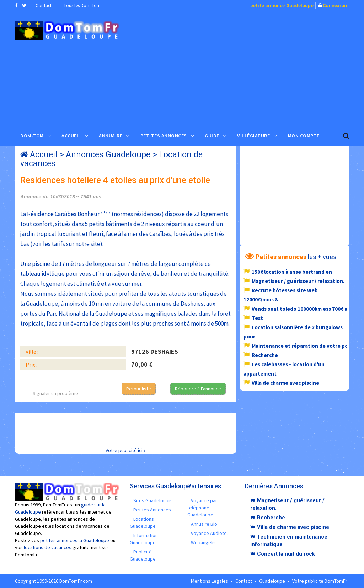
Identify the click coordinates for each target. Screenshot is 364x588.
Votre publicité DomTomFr (320, 581)
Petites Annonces (164, 136)
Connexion (335, 5)
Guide (212, 136)
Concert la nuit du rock (286, 554)
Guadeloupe (272, 581)
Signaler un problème (55, 393)
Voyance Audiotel (209, 533)
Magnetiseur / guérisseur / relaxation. (298, 281)
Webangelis (203, 542)
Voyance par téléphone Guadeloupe (202, 508)
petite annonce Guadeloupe (282, 5)
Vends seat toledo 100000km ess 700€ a (299, 309)
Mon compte (304, 136)
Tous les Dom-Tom (82, 6)
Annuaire (111, 136)
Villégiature (253, 136)
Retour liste (139, 389)
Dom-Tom (32, 136)
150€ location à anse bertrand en (292, 272)
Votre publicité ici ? (126, 450)
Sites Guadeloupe (152, 500)
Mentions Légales (210, 581)
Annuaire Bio (204, 524)
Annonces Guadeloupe (108, 155)
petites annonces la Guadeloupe (75, 540)
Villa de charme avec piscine (285, 383)
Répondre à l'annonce (198, 389)
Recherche (265, 355)
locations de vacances (48, 547)
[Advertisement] (247, 68)
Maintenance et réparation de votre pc (299, 346)
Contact (44, 6)
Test (257, 318)
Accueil (71, 136)
